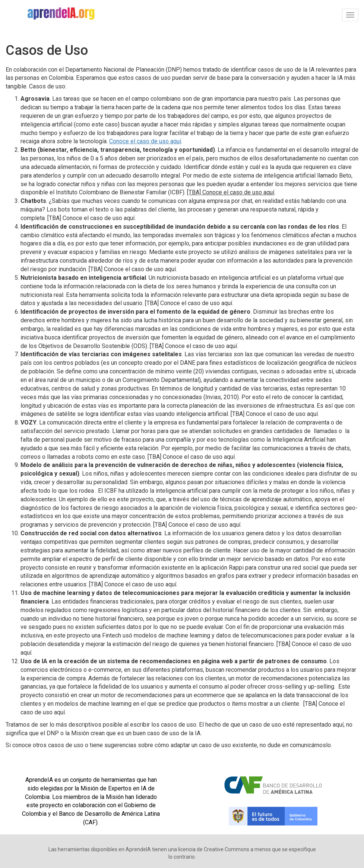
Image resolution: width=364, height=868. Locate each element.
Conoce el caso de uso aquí (145, 141)
